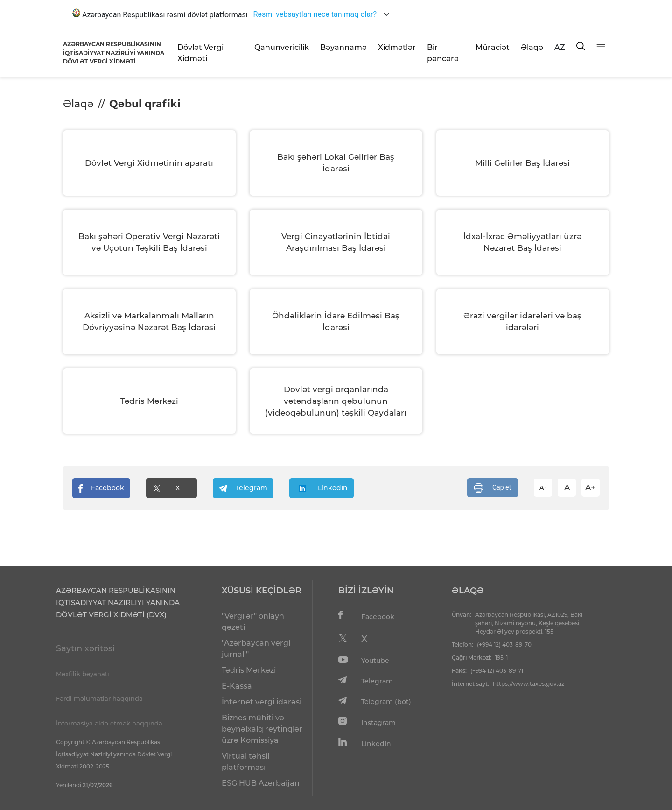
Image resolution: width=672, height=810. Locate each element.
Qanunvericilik (282, 47)
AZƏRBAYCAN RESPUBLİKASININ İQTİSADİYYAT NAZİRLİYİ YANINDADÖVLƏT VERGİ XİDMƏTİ (114, 53)
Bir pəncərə (443, 53)
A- (543, 487)
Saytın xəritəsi (85, 648)
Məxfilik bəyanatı (83, 674)
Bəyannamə (343, 47)
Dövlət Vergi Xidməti (200, 53)
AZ (560, 47)
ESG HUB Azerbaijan (261, 783)
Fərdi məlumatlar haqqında (99, 698)
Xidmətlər (397, 47)
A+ (590, 487)
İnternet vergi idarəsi (262, 702)
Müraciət (493, 47)
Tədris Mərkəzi (249, 670)
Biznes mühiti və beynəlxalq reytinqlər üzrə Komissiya (262, 729)
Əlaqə (532, 47)
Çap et (493, 488)
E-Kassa (237, 686)
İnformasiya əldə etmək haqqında (109, 723)
